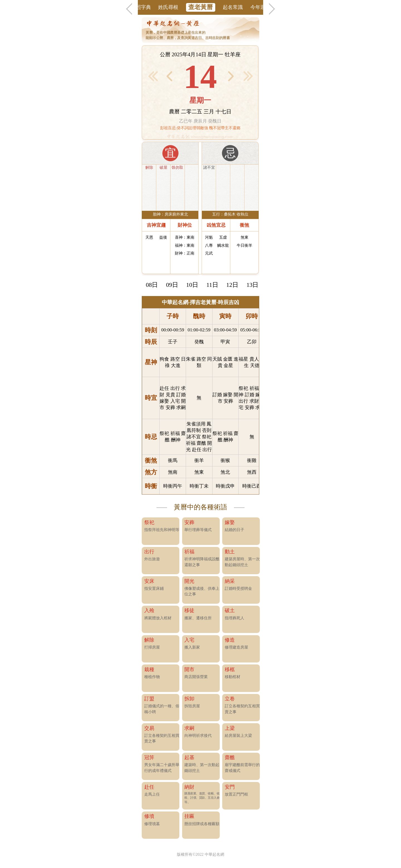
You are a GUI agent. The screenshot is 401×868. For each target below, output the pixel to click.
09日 (172, 285)
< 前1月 (153, 76)
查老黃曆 (200, 7)
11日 (212, 285)
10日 (192, 285)
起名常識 (233, 7)
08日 (152, 285)
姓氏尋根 (168, 7)
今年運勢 (260, 7)
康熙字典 (141, 7)
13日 (253, 285)
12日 (233, 285)
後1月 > (248, 76)
